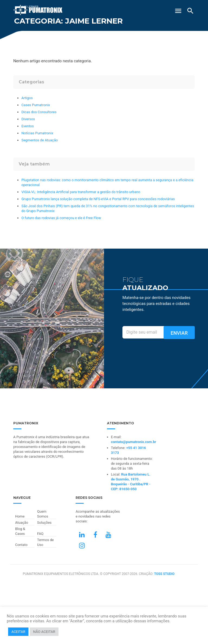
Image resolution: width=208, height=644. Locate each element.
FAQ (40, 534)
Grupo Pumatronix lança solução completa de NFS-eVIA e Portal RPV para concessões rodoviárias (98, 199)
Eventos (28, 126)
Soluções (44, 523)
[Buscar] (190, 11)
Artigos (27, 98)
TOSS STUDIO (164, 574)
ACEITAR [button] (18, 632)
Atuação (22, 523)
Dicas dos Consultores (39, 112)
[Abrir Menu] (178, 9)
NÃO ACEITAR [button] (44, 632)
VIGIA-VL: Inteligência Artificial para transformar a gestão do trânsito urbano (81, 192)
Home (20, 516)
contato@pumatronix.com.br (134, 442)
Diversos (28, 119)
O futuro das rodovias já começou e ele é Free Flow (61, 218)
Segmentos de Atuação (40, 140)
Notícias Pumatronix (37, 133)
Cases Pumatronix (36, 105)
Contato (21, 545)
